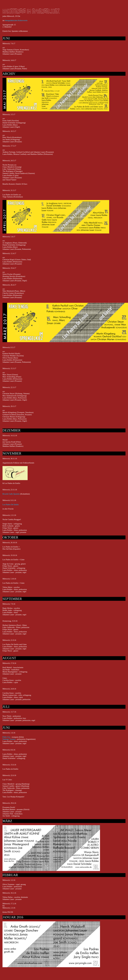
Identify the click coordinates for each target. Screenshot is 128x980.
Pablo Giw (6, 737)
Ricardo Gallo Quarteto (11, 494)
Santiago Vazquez (9, 739)
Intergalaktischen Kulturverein (16, 20)
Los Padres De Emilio (11, 505)
